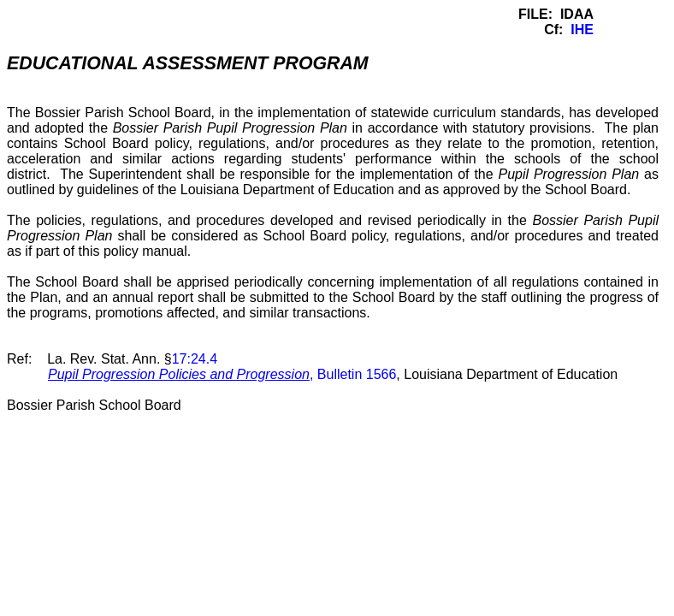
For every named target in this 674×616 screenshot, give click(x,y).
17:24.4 (195, 359)
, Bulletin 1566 (222, 374)
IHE (582, 30)
